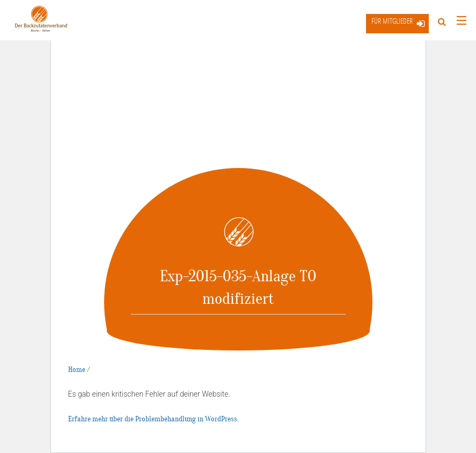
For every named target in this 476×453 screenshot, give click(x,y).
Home (77, 370)
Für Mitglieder (392, 21)
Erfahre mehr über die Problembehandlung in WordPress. (153, 419)
